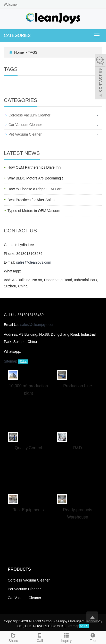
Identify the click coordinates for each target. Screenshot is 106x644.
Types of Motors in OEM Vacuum (34, 211)
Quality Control (28, 448)
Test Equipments (28, 510)
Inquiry (66, 637)
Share (13, 637)
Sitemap (10, 361)
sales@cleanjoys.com (34, 262)
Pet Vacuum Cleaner (25, 134)
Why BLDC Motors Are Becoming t (35, 178)
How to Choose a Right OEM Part (34, 189)
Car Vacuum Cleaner (25, 125)
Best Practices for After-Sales (31, 200)
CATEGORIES (17, 36)
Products (19, 569)
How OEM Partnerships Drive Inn (34, 167)
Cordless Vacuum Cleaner (29, 115)
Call (40, 637)
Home (19, 52)
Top (93, 637)
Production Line (78, 386)
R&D (78, 448)
